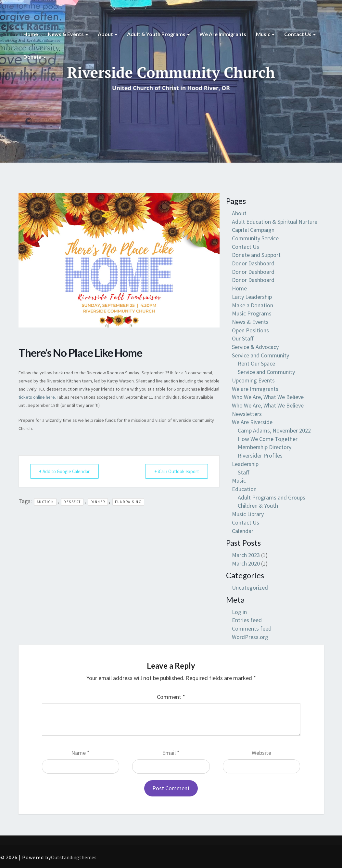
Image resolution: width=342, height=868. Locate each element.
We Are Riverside (252, 422)
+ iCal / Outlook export (176, 471)
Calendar (243, 531)
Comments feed (252, 628)
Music (265, 34)
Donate (35, 57)
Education (244, 489)
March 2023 (246, 555)
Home (31, 34)
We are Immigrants (223, 34)
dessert (72, 502)
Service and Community (260, 355)
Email (171, 753)
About (108, 34)
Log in (239, 612)
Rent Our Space (256, 363)
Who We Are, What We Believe (268, 397)
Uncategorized (250, 588)
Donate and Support (256, 255)
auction (45, 502)
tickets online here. (37, 397)
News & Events (68, 34)
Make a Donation (253, 305)
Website (261, 753)
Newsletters (247, 414)
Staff (243, 472)
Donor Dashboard (253, 263)
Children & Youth (258, 506)
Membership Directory (265, 447)
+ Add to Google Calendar (65, 471)
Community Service (255, 238)
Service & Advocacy (255, 347)
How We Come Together (268, 439)
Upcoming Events (253, 380)
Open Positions (250, 330)
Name (80, 753)
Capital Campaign (253, 230)
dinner (98, 502)
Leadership (245, 464)
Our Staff (243, 338)
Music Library (248, 514)
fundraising (128, 502)
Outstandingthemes (74, 857)
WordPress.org (250, 637)
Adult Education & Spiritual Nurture (275, 222)
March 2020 (246, 563)
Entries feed (247, 620)
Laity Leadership (252, 297)
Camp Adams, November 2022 (274, 430)
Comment (171, 697)
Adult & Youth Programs (158, 34)
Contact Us (300, 34)
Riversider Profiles (260, 455)
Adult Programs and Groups (272, 497)
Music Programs (252, 313)
